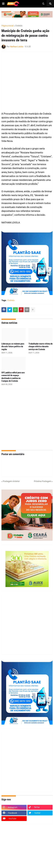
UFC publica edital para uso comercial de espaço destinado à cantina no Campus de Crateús (13, 377)
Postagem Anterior (11, 481)
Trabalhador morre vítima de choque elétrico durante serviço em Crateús (41, 347)
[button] (3, 4)
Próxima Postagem (43, 481)
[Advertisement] (27, 82)
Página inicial (7, 26)
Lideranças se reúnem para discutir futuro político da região (13, 347)
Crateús (19, 26)
